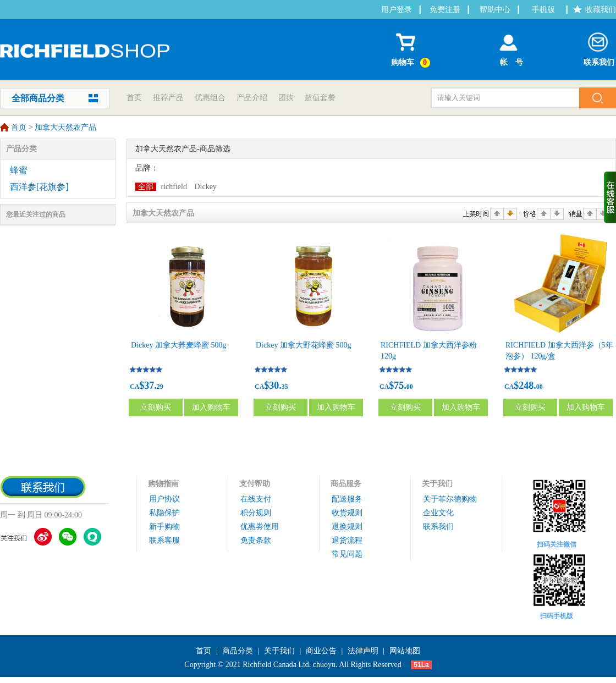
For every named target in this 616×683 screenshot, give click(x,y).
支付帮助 (255, 484)
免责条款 (256, 540)
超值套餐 (320, 98)
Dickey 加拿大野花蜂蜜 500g (303, 345)
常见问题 (347, 554)
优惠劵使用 (260, 527)
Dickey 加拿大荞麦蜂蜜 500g (178, 345)
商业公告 (321, 651)
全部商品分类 (38, 98)
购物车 (412, 48)
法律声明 (363, 651)
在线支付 (256, 499)
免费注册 (445, 10)
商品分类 (238, 651)
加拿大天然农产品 (65, 128)
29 (160, 387)
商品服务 (346, 484)
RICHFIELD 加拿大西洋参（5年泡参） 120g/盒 (559, 351)
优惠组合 (210, 98)
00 (410, 387)
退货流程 (347, 540)
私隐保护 (164, 513)
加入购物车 (211, 407)
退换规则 (347, 527)
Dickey (205, 187)
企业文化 (438, 513)
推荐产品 (168, 98)
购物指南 (163, 484)
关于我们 (437, 484)
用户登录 (397, 10)
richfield (174, 187)
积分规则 (256, 513)
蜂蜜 (19, 170)
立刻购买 (156, 407)
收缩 (610, 197)
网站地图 (405, 651)
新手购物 (164, 527)
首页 (134, 98)
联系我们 (599, 47)
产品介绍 (252, 98)
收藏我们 (601, 10)
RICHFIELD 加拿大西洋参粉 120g (429, 351)
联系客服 (164, 540)
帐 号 (508, 47)
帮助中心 (495, 10)
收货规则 (347, 513)
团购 (286, 98)
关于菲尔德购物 (450, 499)
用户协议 (164, 499)
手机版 (543, 10)
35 (285, 387)
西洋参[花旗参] (39, 187)
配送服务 (347, 499)
